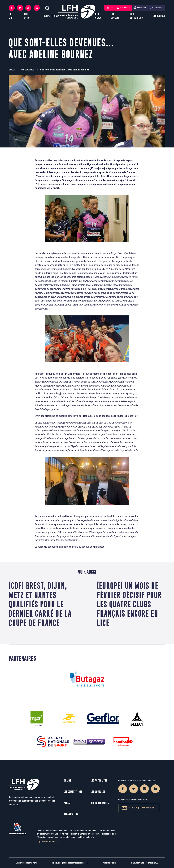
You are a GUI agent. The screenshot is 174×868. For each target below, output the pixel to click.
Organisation (71, 814)
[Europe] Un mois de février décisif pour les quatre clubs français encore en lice (129, 604)
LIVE (110, 8)
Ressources (159, 16)
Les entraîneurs (137, 16)
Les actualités (99, 780)
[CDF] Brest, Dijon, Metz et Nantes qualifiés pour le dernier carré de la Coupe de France (40, 604)
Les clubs (98, 16)
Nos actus (27, 16)
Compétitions (51, 16)
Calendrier (140, 8)
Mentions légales (110, 863)
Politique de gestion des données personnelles (70, 863)
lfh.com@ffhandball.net (139, 808)
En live (67, 780)
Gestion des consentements (27, 863)
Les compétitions (73, 792)
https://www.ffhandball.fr (48, 841)
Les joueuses (116, 16)
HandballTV (123, 8)
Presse (67, 803)
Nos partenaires (100, 803)
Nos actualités (28, 70)
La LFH (11, 16)
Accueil (12, 70)
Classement (157, 8)
